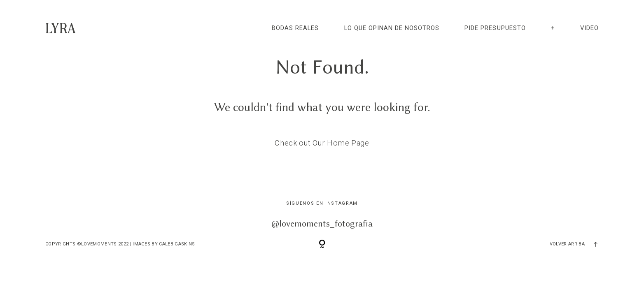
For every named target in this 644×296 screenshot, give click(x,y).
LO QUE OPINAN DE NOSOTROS (392, 28)
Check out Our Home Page (322, 143)
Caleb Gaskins (177, 244)
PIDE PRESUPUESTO (495, 28)
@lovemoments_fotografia (322, 223)
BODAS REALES (295, 28)
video (589, 28)
